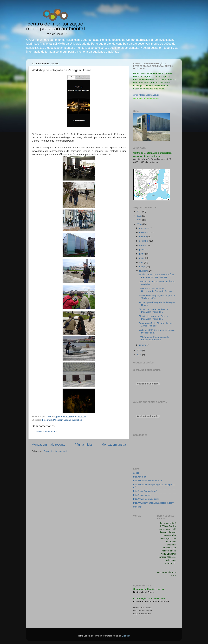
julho (142, 250)
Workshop (77, 420)
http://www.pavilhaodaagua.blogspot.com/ (153, 503)
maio (142, 258)
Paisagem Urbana (62, 420)
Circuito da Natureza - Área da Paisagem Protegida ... (154, 311)
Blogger (126, 636)
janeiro (143, 345)
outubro (143, 237)
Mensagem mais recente (49, 445)
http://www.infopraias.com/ (146, 499)
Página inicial (83, 445)
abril (142, 262)
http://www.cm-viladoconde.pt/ (148, 481)
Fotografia (47, 420)
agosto (143, 245)
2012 (139, 216)
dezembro (144, 228)
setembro (144, 241)
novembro (144, 232)
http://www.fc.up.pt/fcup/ (145, 491)
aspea (136, 473)
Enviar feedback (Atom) (55, 451)
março (143, 267)
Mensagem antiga (114, 445)
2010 (139, 224)
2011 (139, 220)
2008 (139, 355)
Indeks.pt (138, 507)
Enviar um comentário (47, 432)
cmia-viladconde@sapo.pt (146, 95)
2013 (139, 211)
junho (142, 254)
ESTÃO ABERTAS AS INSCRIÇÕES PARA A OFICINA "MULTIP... (157, 276)
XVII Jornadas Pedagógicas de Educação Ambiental (154, 338)
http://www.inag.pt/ (142, 495)
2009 (139, 350)
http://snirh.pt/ (140, 477)
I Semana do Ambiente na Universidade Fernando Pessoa (155, 290)
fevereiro (144, 271)
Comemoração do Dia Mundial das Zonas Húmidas (156, 324)
